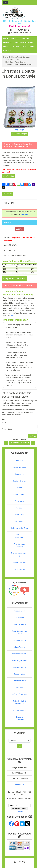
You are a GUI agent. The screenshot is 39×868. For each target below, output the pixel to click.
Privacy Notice (19, 674)
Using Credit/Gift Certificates (19, 702)
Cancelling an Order (19, 661)
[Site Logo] (19, 13)
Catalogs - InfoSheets (19, 563)
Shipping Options (19, 640)
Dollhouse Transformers (19, 536)
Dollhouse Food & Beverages (20, 57)
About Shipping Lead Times (19, 632)
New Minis (26, 38)
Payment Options (19, 667)
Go (19, 746)
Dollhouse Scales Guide (24, 43)
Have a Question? (29, 47)
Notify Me (32, 436)
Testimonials (19, 501)
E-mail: (4, 423)
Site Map (19, 688)
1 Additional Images (20, 134)
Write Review (7, 194)
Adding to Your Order (20, 654)
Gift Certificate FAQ (20, 694)
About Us (19, 461)
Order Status (19, 618)
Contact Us (7, 51)
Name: (4, 419)
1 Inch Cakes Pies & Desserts (16, 62)
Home (5, 38)
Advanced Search (20, 494)
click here (24, 214)
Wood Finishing (19, 569)
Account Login (19, 611)
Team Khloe (19, 515)
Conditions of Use (19, 681)
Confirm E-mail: (7, 429)
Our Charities (19, 521)
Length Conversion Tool (14, 279)
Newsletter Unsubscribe (19, 718)
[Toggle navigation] (6, 2)
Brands (6, 47)
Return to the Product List (19, 443)
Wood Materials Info (20, 554)
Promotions (8, 43)
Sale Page (15, 38)
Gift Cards (15, 47)
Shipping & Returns (19, 624)
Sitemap (19, 508)
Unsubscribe (19, 812)
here (12, 315)
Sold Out (19, 229)
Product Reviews (19, 481)
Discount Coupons (19, 710)
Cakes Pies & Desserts (13, 60)
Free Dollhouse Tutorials (20, 545)
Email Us (19, 785)
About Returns (19, 647)
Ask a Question (8, 176)
